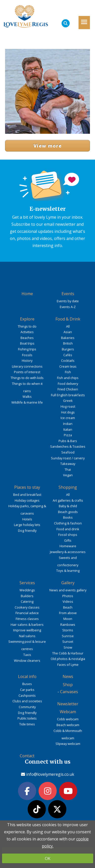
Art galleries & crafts (68, 500)
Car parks (27, 690)
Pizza (68, 435)
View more (48, 146)
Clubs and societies (27, 701)
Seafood (68, 452)
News (68, 676)
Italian (68, 429)
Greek (68, 401)
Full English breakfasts (68, 395)
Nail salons (27, 636)
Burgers (68, 349)
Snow (68, 647)
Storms (68, 630)
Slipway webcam (68, 744)
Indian (68, 424)
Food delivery (68, 384)
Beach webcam (68, 725)
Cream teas (68, 366)
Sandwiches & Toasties (68, 446)
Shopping (68, 487)
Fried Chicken (68, 389)
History (27, 361)
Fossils (27, 355)
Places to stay (27, 487)
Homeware (68, 546)
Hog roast (68, 406)
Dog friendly (27, 531)
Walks (27, 397)
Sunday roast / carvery (68, 458)
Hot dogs (68, 412)
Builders (27, 596)
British (68, 343)
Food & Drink (68, 319)
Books (68, 517)
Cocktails (68, 361)
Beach (68, 607)
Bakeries (68, 338)
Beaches (27, 338)
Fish (68, 372)
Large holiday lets (27, 525)
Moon (68, 619)
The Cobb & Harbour (68, 653)
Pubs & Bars (68, 441)
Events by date (68, 301)
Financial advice (27, 613)
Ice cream (68, 418)
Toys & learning (68, 571)
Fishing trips (27, 349)
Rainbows (68, 625)
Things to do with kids (27, 378)
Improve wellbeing (27, 630)
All (68, 326)
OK (48, 858)
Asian (68, 332)
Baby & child (68, 506)
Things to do (27, 326)
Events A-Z (68, 307)
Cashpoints (27, 695)
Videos (68, 601)
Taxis (27, 655)
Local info (27, 676)
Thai (68, 469)
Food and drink (68, 529)
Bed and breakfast (27, 495)
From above (68, 613)
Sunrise (68, 636)
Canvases (69, 692)
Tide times (27, 724)
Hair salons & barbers (27, 625)
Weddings (27, 590)
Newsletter (68, 704)
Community (27, 707)
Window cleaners (27, 661)
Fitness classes (27, 619)
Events (68, 294)
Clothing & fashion (68, 523)
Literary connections (27, 366)
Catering (27, 601)
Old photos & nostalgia (68, 659)
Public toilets (27, 718)
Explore (27, 319)
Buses (27, 684)
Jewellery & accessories (68, 552)
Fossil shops (68, 535)
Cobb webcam (68, 719)
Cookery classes (27, 607)
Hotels (27, 519)
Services (27, 583)
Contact (27, 756)
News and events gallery (68, 590)
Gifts (68, 540)
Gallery (68, 583)
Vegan (68, 475)
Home (27, 294)
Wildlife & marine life (27, 402)
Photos (68, 596)
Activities (27, 332)
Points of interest (27, 372)
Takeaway (68, 464)
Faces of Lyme (68, 665)
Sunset (68, 641)
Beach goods (68, 512)
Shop (68, 685)
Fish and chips (68, 378)
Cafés (68, 355)
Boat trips (27, 343)
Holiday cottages (27, 500)
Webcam (68, 712)
